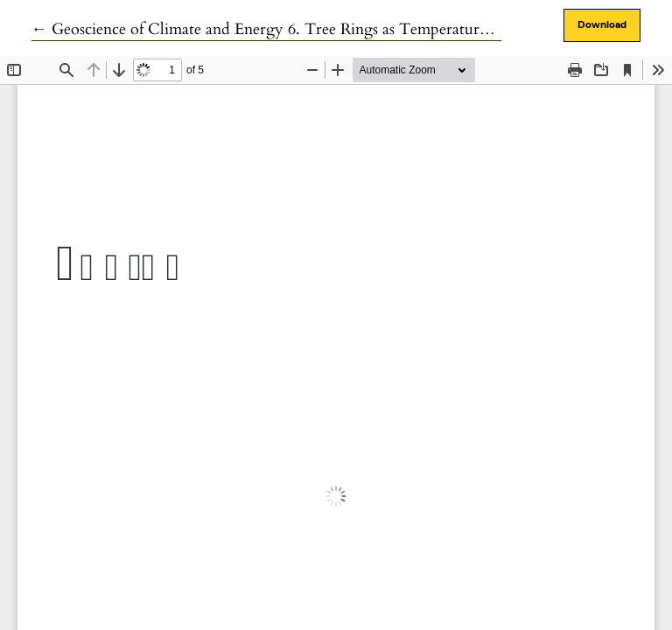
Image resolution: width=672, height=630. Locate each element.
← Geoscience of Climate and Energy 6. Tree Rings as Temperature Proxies (286, 29)
